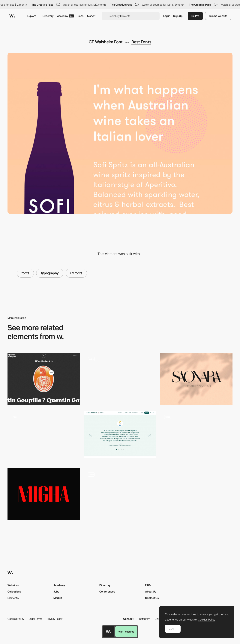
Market (91, 16)
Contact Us (152, 598)
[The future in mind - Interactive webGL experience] (44, 437)
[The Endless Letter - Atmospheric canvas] (196, 437)
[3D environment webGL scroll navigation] (120, 494)
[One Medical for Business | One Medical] (120, 435)
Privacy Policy (55, 619)
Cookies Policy (16, 619)
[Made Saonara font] (196, 379)
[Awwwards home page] (109, 632)
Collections (14, 591)
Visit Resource (126, 632)
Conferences (107, 591)
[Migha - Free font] (44, 494)
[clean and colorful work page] (120, 379)
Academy (66, 16)
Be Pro (195, 16)
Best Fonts (141, 42)
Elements (13, 598)
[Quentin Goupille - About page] (44, 379)
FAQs (148, 585)
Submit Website (218, 16)
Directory (48, 16)
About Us (151, 591)
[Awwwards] (12, 16)
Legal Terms (36, 619)
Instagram (144, 619)
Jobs (81, 16)
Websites (13, 585)
